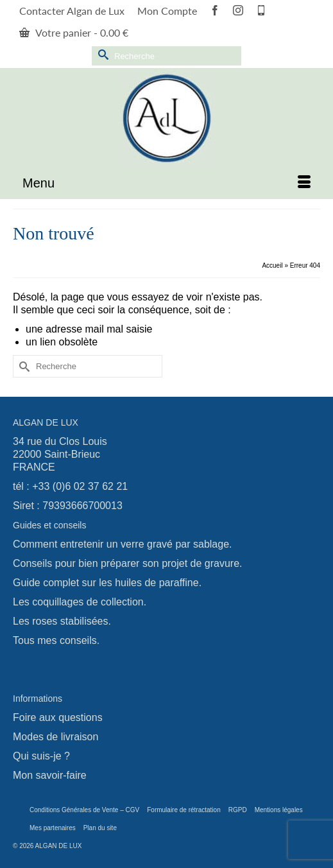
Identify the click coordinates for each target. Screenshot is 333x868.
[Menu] (166, 183)
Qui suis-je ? (41, 756)
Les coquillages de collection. (80, 602)
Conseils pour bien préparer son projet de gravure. (128, 563)
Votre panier (74, 32)
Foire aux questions (58, 717)
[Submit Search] (101, 54)
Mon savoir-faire (50, 775)
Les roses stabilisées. (62, 621)
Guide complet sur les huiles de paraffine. (107, 583)
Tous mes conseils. (56, 640)
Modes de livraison (55, 737)
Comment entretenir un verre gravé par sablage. (123, 544)
